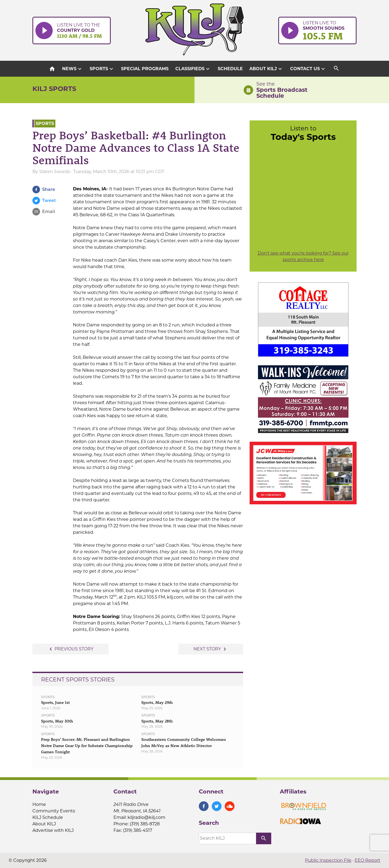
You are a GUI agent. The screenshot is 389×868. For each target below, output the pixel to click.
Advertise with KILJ (53, 830)
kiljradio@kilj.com (146, 817)
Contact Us (308, 69)
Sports (102, 69)
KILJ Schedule (48, 817)
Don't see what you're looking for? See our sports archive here (303, 256)
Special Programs (145, 69)
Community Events (54, 811)
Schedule (230, 69)
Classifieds (193, 69)
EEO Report (368, 860)
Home (39, 804)
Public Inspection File (328, 860)
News (73, 69)
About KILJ (266, 69)
